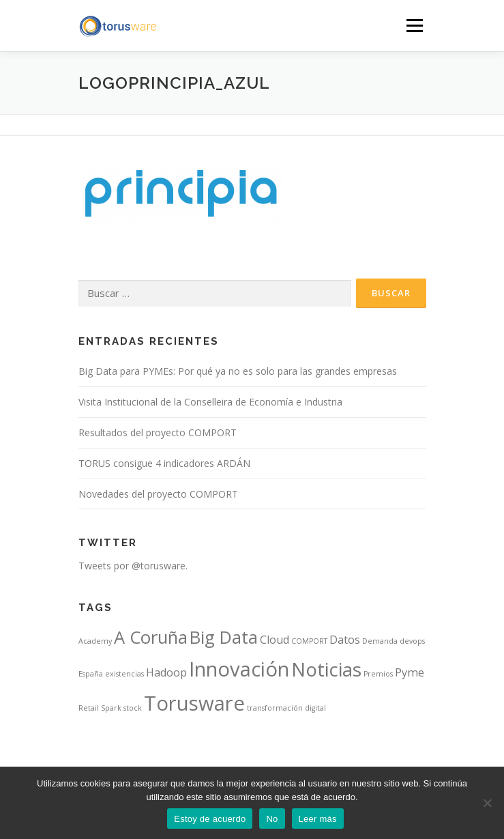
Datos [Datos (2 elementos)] (345, 640)
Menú (414, 26)
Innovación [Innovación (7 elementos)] (239, 669)
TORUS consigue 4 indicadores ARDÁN (164, 463)
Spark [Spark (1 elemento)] (111, 708)
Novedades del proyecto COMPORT (158, 494)
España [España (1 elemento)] (91, 674)
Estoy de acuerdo (210, 819)
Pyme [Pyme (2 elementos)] (410, 672)
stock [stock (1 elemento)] (133, 708)
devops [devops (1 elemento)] (412, 641)
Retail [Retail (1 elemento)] (89, 708)
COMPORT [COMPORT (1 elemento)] (309, 641)
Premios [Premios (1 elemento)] (378, 674)
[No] (487, 803)
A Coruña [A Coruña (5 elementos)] (151, 637)
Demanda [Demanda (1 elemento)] (380, 641)
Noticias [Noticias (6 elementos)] (326, 669)
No (272, 819)
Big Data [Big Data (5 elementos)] (224, 637)
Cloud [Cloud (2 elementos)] (275, 640)
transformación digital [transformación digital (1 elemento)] (286, 708)
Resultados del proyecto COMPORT (158, 432)
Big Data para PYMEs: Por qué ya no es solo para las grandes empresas (238, 371)
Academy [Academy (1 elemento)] (95, 641)
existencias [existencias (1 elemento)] (124, 674)
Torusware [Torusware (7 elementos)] (194, 703)
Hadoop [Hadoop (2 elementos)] (166, 672)
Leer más (318, 819)
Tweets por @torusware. (133, 566)
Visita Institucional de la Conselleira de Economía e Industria (210, 402)
